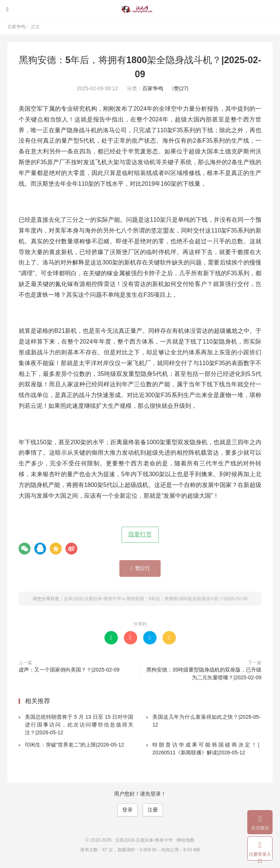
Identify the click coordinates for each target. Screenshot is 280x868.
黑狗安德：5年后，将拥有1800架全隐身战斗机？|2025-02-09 (187, 599)
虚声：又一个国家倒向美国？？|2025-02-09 (69, 670)
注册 (153, 810)
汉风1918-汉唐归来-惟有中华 (140, 9)
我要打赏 (140, 534)
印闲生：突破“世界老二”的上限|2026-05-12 (75, 745)
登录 (128, 810)
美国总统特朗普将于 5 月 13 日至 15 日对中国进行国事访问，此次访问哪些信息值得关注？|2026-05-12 (79, 725)
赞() (180, 88)
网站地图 (186, 840)
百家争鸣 (16, 27)
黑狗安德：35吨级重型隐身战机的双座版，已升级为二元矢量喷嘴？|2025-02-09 (204, 674)
